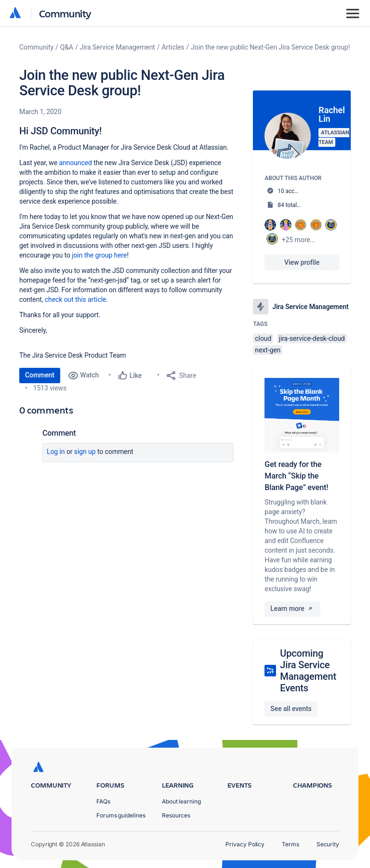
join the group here (99, 255)
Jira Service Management (118, 47)
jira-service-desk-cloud (312, 338)
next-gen (268, 350)
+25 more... (299, 240)
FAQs (103, 801)
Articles (173, 47)
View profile (302, 262)
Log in (56, 452)
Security (328, 844)
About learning (181, 801)
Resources (176, 815)
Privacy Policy (245, 844)
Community (65, 13)
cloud (263, 338)
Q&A (67, 47)
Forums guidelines (121, 815)
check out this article (76, 299)
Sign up (85, 452)
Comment (40, 375)
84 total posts (295, 205)
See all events (291, 709)
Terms (291, 844)
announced (75, 163)
